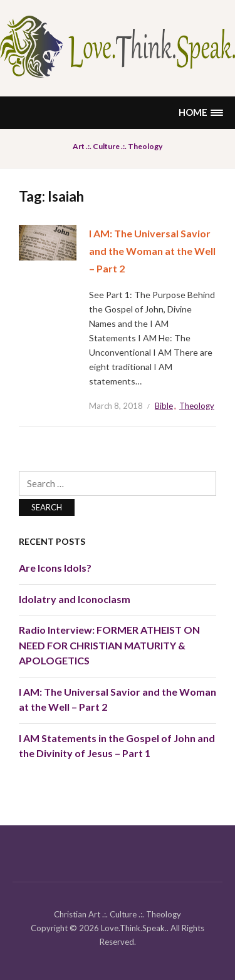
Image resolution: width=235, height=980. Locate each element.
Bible (164, 406)
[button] (201, 112)
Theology (197, 406)
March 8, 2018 (116, 406)
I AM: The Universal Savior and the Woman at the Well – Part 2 (152, 251)
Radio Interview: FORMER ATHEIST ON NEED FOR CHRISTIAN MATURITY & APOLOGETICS (109, 645)
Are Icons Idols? (55, 568)
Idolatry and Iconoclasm (75, 599)
